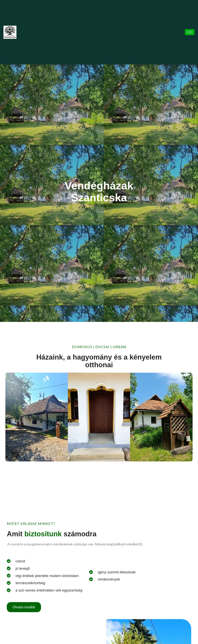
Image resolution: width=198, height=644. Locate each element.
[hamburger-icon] (190, 32)
